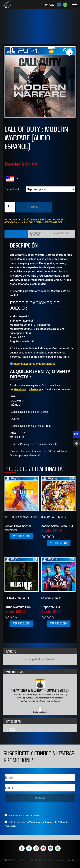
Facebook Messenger (51, 848)
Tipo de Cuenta (12, 189)
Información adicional (36, 234)
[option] (40, 696)
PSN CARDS (9, 860)
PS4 (42, 220)
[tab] (16, 234)
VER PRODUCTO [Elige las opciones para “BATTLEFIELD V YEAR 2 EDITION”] (21, 536)
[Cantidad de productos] (10, 207)
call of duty (23, 223)
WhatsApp (58, 848)
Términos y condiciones (41, 822)
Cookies (72, 860)
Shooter (48, 220)
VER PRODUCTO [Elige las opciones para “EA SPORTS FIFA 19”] (59, 623)
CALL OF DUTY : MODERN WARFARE (46, 223)
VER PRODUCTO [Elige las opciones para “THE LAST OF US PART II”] (21, 623)
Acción (27, 220)
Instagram (36, 848)
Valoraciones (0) (61, 233)
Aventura (35, 220)
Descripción (12, 233)
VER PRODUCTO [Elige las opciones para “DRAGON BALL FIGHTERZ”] (59, 543)
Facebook (20, 389)
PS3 (13, 730)
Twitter (29, 848)
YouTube (43, 848)
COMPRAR (34, 207)
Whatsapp (35, 389)
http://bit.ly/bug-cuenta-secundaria (34, 364)
